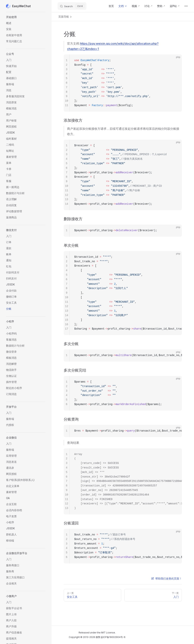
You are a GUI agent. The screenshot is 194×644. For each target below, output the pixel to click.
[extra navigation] (186, 6)
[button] (26, 17)
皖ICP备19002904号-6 (113, 637)
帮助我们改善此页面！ (167, 578)
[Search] (72, 6)
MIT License (108, 633)
